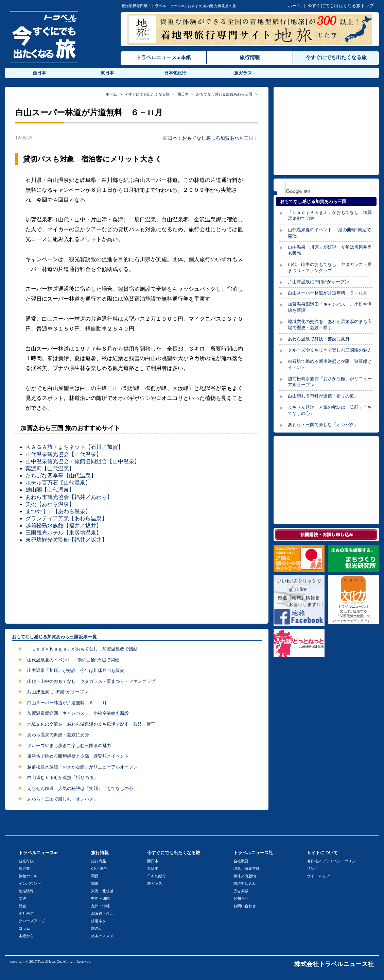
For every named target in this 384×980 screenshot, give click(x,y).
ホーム (294, 6)
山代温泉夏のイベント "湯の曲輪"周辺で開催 (73, 660)
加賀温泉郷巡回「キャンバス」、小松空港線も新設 (78, 713)
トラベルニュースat (38, 853)
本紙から (26, 936)
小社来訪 (26, 913)
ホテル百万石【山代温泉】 (58, 483)
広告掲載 (241, 891)
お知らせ (241, 898)
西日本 (39, 73)
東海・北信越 (102, 891)
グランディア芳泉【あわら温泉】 (66, 518)
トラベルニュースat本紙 (164, 57)
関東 (95, 883)
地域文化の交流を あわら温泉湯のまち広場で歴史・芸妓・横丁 (91, 724)
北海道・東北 (102, 913)
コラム (24, 928)
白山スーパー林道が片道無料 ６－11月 (67, 703)
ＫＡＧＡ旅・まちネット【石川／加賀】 (74, 447)
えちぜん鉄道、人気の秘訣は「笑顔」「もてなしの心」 (82, 788)
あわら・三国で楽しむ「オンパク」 (63, 799)
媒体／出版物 (245, 876)
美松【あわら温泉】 (50, 504)
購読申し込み (245, 883)
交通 (22, 898)
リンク (312, 868)
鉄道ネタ (99, 921)
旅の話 (97, 928)
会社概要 (241, 861)
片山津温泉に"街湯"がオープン (58, 692)
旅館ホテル (28, 876)
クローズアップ (32, 921)
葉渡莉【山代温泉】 (50, 468)
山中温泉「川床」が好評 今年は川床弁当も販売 (76, 670)
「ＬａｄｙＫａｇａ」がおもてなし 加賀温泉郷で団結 (82, 649)
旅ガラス (243, 73)
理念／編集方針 (247, 868)
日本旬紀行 (175, 73)
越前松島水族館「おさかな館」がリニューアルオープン (82, 767)
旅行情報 (250, 57)
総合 (22, 906)
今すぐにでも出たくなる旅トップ (341, 6)
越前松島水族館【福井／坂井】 (64, 526)
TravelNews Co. (50, 961)
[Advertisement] (138, 583)
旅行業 (24, 868)
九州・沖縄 (100, 906)
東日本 (107, 73)
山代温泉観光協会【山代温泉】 (64, 454)
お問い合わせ (245, 906)
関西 (95, 876)
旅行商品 (99, 861)
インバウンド (30, 883)
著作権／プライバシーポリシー (333, 861)
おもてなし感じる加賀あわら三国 (224, 94)
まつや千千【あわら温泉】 (58, 511)
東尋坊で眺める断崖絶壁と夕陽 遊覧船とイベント (78, 756)
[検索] (319, 191)
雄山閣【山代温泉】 (50, 490)
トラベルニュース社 (253, 853)
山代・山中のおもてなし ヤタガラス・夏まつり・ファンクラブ (91, 681)
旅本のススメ (102, 936)
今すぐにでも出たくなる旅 (336, 57)
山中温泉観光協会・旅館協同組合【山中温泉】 (83, 461)
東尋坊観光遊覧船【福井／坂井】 (66, 540)
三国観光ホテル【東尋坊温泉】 (64, 533)
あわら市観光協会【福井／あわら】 (69, 497)
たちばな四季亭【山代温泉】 (61, 476)
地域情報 (26, 891)
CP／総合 (99, 868)
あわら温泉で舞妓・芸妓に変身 (58, 735)
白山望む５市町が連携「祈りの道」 (63, 778)
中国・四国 (100, 898)
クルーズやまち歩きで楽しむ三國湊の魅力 (69, 746)
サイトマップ (318, 876)
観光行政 (26, 861)
